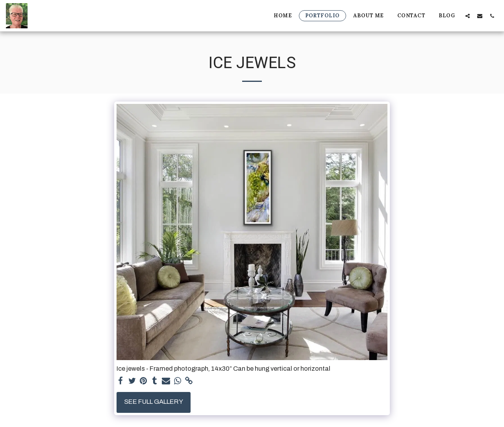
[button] (468, 16)
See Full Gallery (154, 402)
